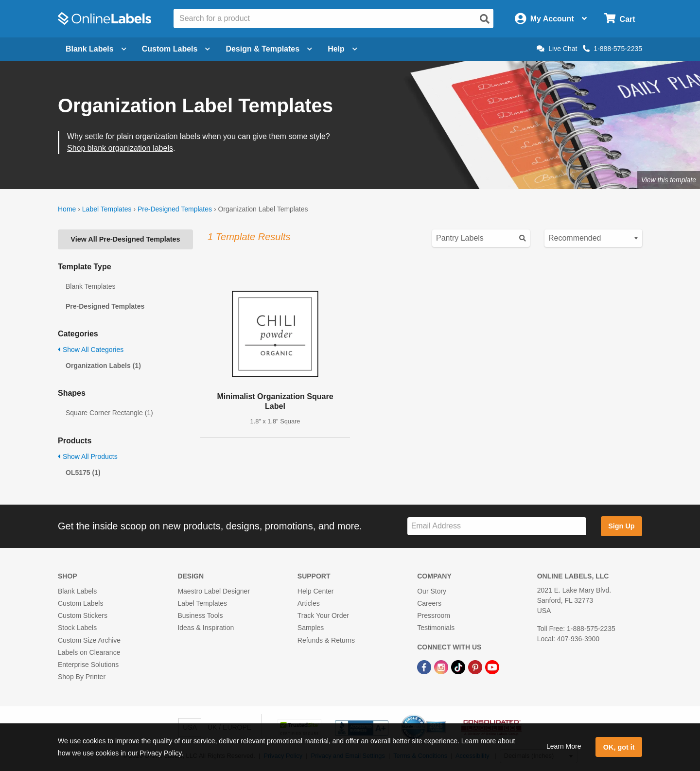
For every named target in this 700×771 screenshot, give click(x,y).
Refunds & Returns (326, 640)
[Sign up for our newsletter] (497, 526)
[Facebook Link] (425, 666)
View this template (669, 180)
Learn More (564, 746)
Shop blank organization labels (120, 148)
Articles (309, 603)
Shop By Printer (82, 677)
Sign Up (621, 526)
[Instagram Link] (442, 666)
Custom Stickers (83, 615)
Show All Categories (91, 350)
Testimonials (436, 628)
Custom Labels (80, 603)
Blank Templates (90, 286)
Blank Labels (77, 591)
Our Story (432, 591)
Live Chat (557, 49)
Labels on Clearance (89, 652)
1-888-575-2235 (612, 49)
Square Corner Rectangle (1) (109, 413)
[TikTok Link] (459, 666)
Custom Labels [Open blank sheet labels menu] (176, 49)
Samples (311, 628)
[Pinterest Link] (476, 666)
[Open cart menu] (620, 19)
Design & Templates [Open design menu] (269, 49)
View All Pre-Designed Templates (125, 239)
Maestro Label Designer (214, 591)
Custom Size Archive (89, 640)
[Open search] (485, 19)
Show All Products (88, 456)
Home (67, 209)
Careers (429, 603)
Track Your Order (323, 615)
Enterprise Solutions (88, 665)
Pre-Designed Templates (175, 209)
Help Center (316, 591)
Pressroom (434, 615)
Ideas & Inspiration (206, 628)
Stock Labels (77, 628)
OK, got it (619, 747)
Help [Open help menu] (342, 49)
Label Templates (107, 209)
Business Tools (200, 615)
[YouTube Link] (492, 666)
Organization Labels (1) (103, 366)
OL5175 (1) (83, 473)
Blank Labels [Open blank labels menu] (96, 49)
